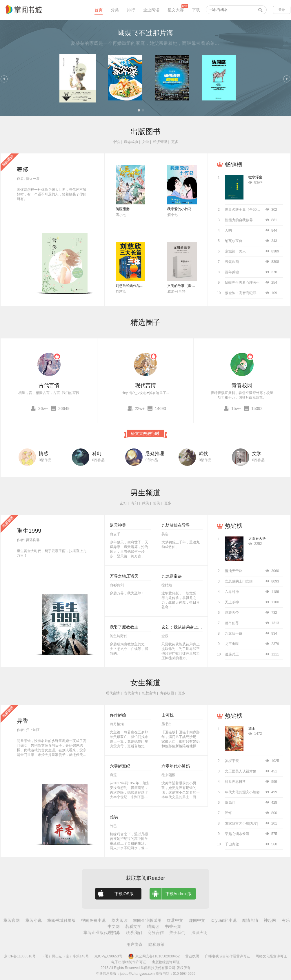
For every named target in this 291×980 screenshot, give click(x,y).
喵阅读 (153, 926)
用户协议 (134, 944)
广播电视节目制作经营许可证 (228, 956)
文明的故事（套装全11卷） (188, 286)
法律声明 (199, 933)
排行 (131, 10)
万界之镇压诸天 (124, 576)
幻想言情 (149, 693)
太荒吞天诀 (257, 538)
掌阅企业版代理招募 (102, 933)
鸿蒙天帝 (232, 613)
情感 (43, 454)
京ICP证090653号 (108, 956)
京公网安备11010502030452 (154, 956)
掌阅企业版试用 (147, 920)
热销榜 (234, 526)
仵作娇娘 (118, 715)
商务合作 (156, 933)
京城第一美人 (235, 251)
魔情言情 (250, 920)
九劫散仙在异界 (176, 525)
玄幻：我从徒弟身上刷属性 (186, 627)
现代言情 (145, 385)
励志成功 (131, 142)
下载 (196, 10)
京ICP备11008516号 (20, 956)
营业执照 (192, 956)
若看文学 (133, 926)
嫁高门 (230, 803)
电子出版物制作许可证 (129, 962)
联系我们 (134, 933)
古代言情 (49, 385)
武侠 (203, 454)
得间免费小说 (93, 920)
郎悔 (228, 813)
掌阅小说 (34, 920)
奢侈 (23, 169)
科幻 (97, 454)
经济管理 (160, 142)
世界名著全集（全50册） (244, 210)
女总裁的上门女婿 (239, 581)
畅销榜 (234, 164)
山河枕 (168, 715)
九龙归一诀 (234, 633)
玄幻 (123, 503)
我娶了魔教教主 (124, 627)
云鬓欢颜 (232, 262)
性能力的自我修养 (239, 220)
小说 (116, 142)
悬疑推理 (155, 454)
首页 (99, 10)
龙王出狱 (232, 644)
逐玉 (252, 728)
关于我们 (177, 933)
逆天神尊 (118, 525)
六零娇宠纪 (120, 766)
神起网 (270, 920)
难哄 (114, 817)
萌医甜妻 (123, 209)
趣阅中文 (197, 920)
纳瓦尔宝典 (234, 241)
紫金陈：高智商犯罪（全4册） (249, 293)
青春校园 (242, 385)
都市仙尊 (232, 623)
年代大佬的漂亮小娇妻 (242, 792)
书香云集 (173, 926)
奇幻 (134, 503)
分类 (115, 10)
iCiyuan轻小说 (224, 920)
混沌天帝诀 (234, 571)
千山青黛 (232, 844)
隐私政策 (157, 944)
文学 (145, 142)
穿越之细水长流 (237, 834)
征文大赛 (176, 10)
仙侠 (157, 503)
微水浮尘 (255, 177)
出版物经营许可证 (166, 962)
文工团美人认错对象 (241, 771)
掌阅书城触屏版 (61, 920)
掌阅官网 (12, 920)
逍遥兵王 (232, 654)
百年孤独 (232, 272)
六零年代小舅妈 (176, 766)
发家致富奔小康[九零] (242, 823)
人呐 (228, 230)
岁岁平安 (232, 761)
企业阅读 (151, 10)
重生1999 (29, 531)
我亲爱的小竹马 (179, 209)
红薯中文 (175, 920)
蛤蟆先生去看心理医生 (242, 283)
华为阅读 (119, 920)
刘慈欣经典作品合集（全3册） (139, 286)
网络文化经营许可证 (271, 956)
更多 (175, 142)
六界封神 (232, 592)
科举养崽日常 (235, 782)
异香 (23, 721)
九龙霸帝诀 (172, 576)
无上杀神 (232, 602)
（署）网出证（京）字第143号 (65, 956)
